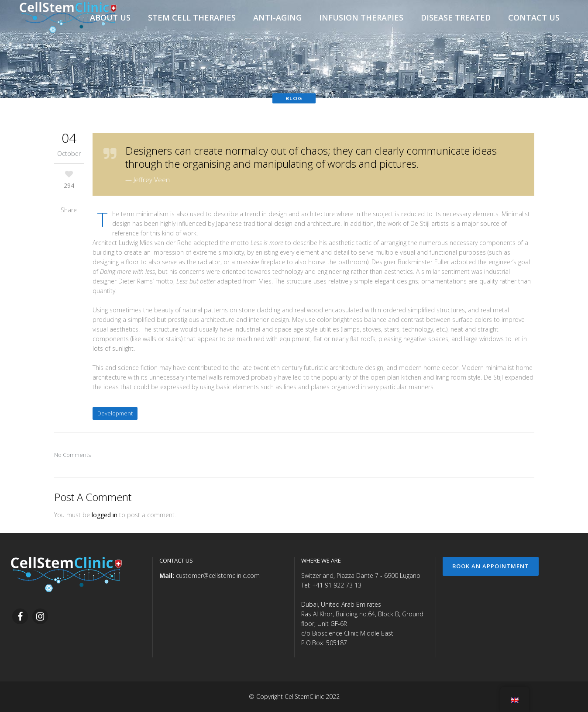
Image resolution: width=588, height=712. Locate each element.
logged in (105, 515)
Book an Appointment (491, 566)
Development (115, 413)
